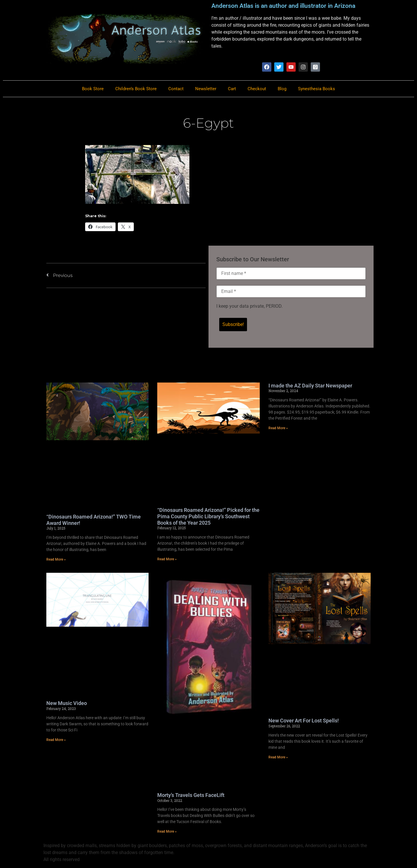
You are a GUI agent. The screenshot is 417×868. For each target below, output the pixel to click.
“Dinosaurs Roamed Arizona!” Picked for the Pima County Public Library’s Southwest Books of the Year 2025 (208, 517)
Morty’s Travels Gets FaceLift (191, 795)
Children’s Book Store (136, 89)
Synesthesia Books (317, 89)
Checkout (257, 89)
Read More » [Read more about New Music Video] (56, 740)
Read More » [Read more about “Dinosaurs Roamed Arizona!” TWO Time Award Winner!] (56, 560)
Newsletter (206, 89)
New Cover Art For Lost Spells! (304, 721)
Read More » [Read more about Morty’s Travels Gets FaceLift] (167, 832)
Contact (176, 89)
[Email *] (291, 292)
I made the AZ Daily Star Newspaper (310, 386)
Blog (282, 89)
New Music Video (67, 704)
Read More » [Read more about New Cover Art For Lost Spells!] (278, 758)
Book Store (93, 89)
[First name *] (291, 274)
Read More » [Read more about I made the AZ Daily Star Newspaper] (278, 428)
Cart (232, 89)
